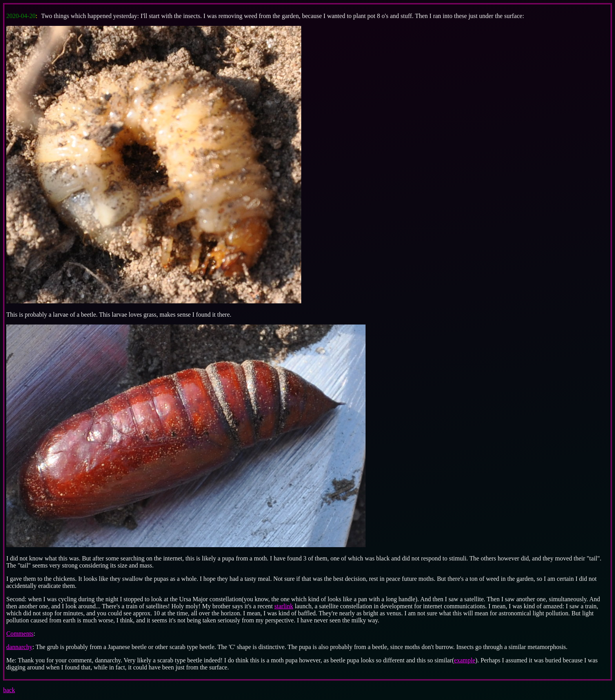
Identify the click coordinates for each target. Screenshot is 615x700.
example (465, 660)
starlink (284, 606)
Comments (20, 634)
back (9, 690)
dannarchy (19, 647)
